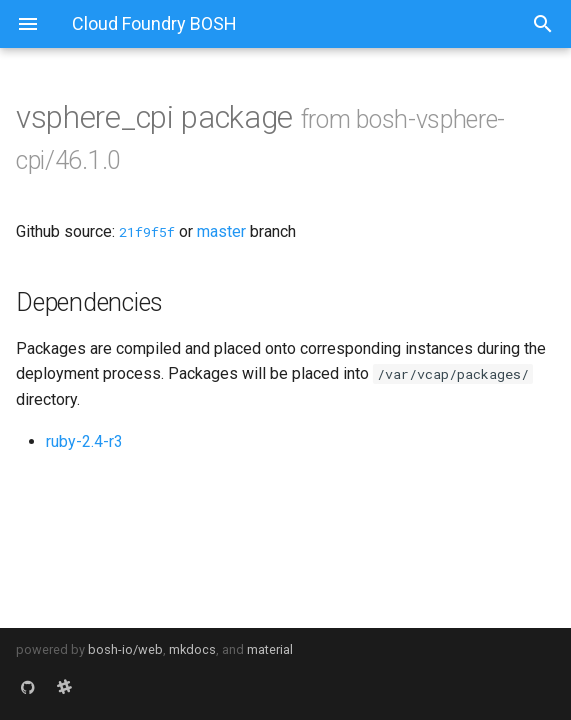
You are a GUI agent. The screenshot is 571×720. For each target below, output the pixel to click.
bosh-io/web (125, 649)
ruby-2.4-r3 (84, 441)
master (221, 231)
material (270, 649)
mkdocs (192, 649)
